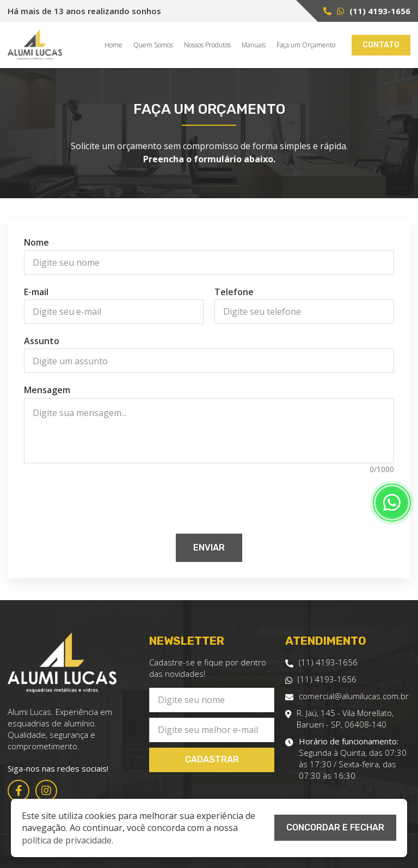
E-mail (36, 292)
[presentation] (209, 498)
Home (113, 45)
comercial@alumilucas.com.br (347, 696)
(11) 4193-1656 (380, 11)
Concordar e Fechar (335, 827)
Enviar (209, 548)
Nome (36, 242)
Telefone (234, 292)
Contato (381, 45)
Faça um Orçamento (306, 45)
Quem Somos (153, 45)
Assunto (42, 341)
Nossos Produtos (207, 45)
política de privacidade (67, 840)
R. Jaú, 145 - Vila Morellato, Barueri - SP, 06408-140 (339, 719)
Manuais (254, 45)
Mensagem (47, 390)
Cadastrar (212, 759)
